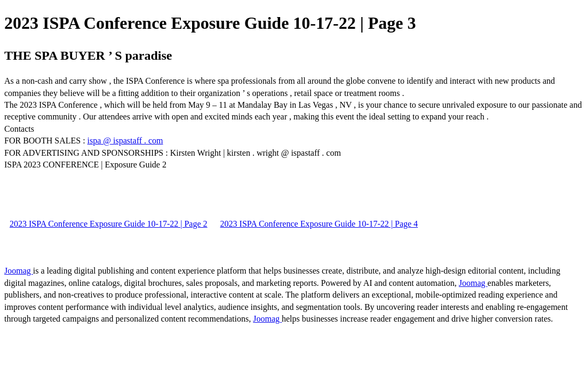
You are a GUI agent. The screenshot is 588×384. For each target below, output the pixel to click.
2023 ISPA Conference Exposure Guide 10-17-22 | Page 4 (319, 224)
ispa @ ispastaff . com (125, 141)
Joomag (19, 271)
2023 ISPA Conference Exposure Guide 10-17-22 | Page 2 (109, 224)
